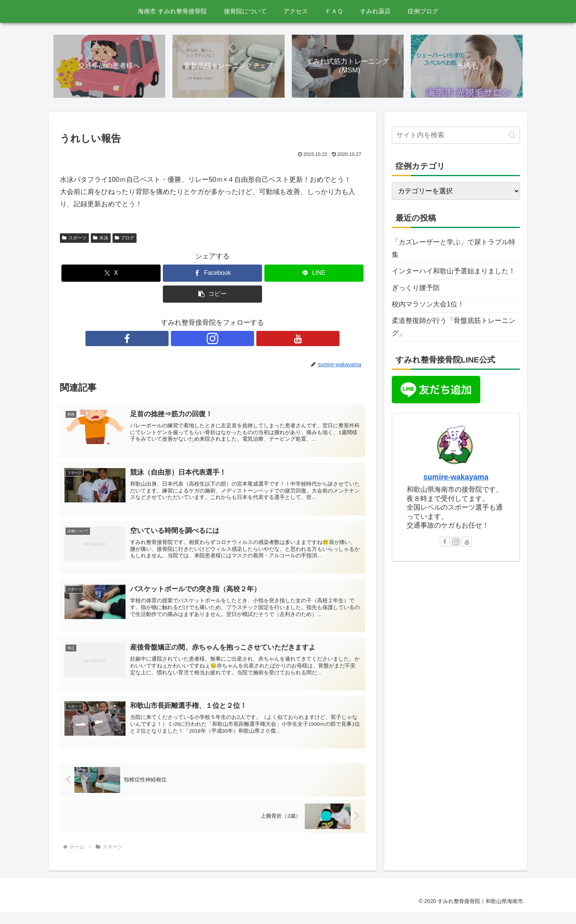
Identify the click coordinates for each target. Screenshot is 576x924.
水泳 (101, 239)
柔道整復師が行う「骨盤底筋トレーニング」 (454, 328)
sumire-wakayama (456, 478)
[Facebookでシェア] (212, 274)
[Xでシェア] (111, 274)
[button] (212, 295)
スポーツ (74, 239)
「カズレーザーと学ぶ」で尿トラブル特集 (454, 249)
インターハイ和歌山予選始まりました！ (454, 272)
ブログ (125, 239)
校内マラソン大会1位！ (428, 305)
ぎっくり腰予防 (416, 289)
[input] (456, 136)
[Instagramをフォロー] (212, 339)
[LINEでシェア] (314, 274)
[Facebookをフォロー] (195, 339)
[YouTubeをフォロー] (230, 339)
